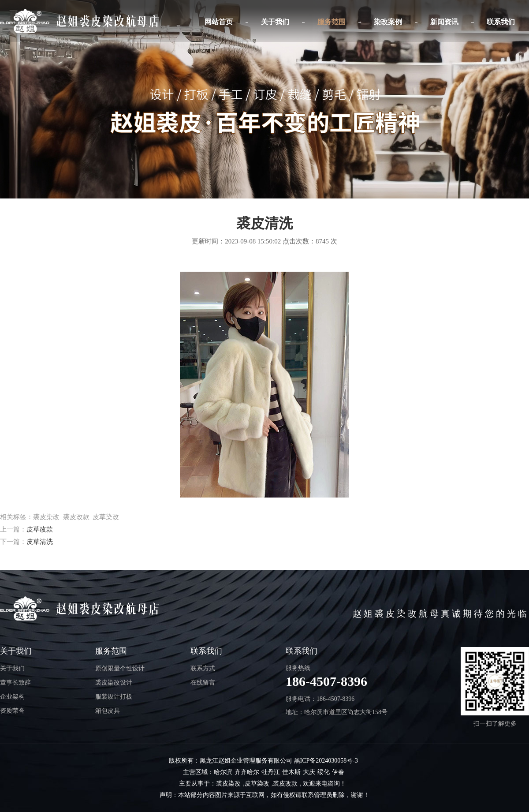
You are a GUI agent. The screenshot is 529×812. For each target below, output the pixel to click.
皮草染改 (257, 784)
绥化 (324, 772)
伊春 (338, 772)
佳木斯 (291, 772)
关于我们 (275, 22)
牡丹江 (271, 772)
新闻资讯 (444, 22)
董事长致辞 (15, 683)
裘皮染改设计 (114, 683)
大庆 (309, 772)
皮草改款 (40, 529)
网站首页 (219, 22)
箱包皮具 (108, 711)
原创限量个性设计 (120, 668)
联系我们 (501, 22)
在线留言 (203, 683)
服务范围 (332, 22)
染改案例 (388, 22)
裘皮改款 (285, 784)
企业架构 (12, 697)
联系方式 (203, 668)
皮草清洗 (40, 542)
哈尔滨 (223, 772)
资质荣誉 (12, 711)
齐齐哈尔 (247, 772)
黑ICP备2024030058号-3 (326, 761)
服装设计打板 (114, 697)
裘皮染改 (228, 784)
